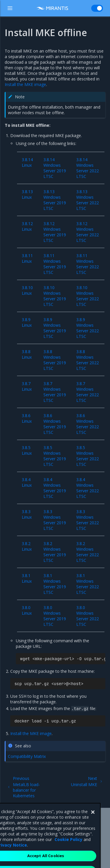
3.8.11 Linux (27, 258)
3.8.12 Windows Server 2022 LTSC (88, 232)
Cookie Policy (68, 850)
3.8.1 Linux (27, 578)
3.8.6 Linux (27, 418)
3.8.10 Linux (27, 290)
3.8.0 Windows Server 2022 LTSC (88, 616)
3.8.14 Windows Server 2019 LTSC (55, 168)
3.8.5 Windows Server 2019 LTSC (55, 456)
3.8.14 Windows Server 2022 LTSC (88, 168)
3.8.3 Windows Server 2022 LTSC (88, 520)
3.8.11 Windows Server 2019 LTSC (55, 264)
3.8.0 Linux (27, 610)
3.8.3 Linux (27, 514)
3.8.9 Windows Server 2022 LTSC (88, 328)
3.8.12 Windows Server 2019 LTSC (55, 232)
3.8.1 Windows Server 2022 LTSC (88, 584)
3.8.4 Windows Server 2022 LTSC (88, 488)
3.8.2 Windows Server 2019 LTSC (55, 552)
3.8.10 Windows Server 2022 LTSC (88, 296)
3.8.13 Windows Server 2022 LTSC (88, 200)
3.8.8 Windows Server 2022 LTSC (88, 360)
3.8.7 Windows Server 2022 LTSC (88, 392)
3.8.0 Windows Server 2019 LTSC (55, 616)
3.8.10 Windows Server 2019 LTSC (55, 296)
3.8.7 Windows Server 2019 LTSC (55, 392)
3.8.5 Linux (27, 450)
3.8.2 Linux (27, 546)
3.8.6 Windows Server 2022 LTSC (88, 424)
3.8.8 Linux (27, 354)
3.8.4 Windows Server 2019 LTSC (55, 488)
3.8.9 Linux (27, 322)
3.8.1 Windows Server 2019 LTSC (55, 584)
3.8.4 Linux (27, 482)
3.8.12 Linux (27, 226)
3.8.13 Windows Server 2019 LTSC (55, 200)
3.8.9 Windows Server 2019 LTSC (55, 328)
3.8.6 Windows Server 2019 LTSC (55, 424)
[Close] (93, 823)
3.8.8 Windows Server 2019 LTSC (55, 360)
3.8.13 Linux (27, 194)
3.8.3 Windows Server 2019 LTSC (55, 520)
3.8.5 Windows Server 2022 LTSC (88, 456)
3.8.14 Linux (27, 162)
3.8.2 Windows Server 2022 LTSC (88, 552)
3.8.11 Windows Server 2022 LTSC (88, 264)
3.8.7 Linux (27, 386)
